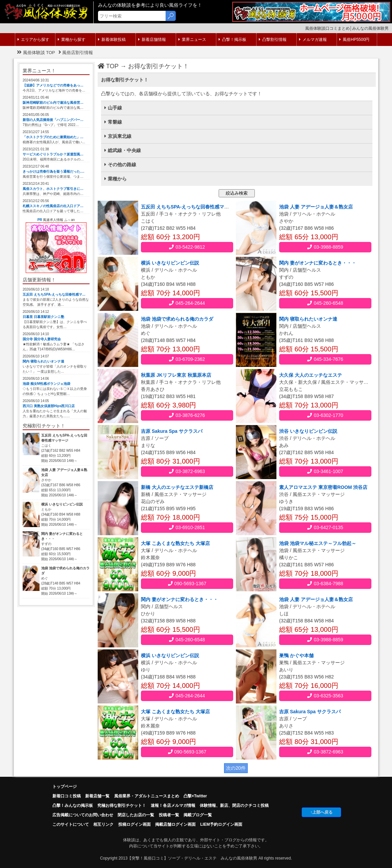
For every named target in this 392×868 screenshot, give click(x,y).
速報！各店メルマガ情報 (173, 805)
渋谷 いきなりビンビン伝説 (308, 431)
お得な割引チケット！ (158, 66)
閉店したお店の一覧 (136, 815)
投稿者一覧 (169, 815)
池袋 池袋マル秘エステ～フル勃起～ (318, 543)
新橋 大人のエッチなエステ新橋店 (177, 487)
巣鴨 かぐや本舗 (296, 655)
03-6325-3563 (325, 696)
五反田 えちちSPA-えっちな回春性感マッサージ (192, 207)
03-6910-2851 (187, 527)
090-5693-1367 (187, 584)
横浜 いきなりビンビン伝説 (170, 263)
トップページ (65, 787)
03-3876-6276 (187, 415)
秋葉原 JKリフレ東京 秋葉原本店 (176, 375)
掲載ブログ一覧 (198, 815)
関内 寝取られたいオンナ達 (308, 319)
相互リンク (103, 824)
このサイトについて (71, 824)
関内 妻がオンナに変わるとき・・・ (318, 263)
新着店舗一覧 (97, 796)
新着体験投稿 (112, 40)
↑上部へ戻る (321, 812)
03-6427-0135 (325, 527)
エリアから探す (33, 40)
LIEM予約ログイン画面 (221, 824)
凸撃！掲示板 (232, 40)
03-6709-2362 (187, 359)
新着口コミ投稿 (67, 796)
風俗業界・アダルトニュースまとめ (147, 796)
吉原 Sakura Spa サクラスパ (172, 431)
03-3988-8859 (325, 247)
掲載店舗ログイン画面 (175, 824)
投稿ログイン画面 (134, 824)
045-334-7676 (325, 359)
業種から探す (72, 40)
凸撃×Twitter (195, 796)
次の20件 (236, 768)
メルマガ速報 (313, 40)
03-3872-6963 (187, 471)
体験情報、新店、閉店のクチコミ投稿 (234, 805)
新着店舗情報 (152, 40)
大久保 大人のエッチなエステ (311, 375)
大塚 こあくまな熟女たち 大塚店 (175, 543)
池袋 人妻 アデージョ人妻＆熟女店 (316, 207)
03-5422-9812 (187, 247)
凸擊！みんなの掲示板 (73, 805)
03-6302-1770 (325, 415)
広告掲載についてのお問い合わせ (83, 815)
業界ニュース (192, 40)
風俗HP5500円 (354, 40)
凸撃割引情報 (273, 40)
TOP (108, 66)
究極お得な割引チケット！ (122, 805)
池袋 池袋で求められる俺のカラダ (177, 319)
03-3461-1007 (325, 471)
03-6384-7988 (325, 584)
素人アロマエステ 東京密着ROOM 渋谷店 (323, 487)
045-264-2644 (187, 303)
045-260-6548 (325, 303)
